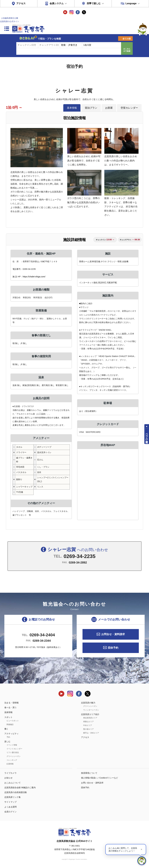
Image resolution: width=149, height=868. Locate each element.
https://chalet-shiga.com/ (34, 277)
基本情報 (72, 108)
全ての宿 (127, 39)
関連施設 (10, 724)
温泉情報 (8, 712)
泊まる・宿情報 (11, 703)
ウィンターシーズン (91, 710)
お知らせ (8, 778)
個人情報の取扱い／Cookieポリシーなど (100, 778)
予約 (8, 737)
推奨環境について (89, 773)
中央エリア (88, 725)
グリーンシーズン (14, 756)
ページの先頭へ (147, 437)
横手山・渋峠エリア (91, 733)
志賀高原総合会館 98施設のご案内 (20, 788)
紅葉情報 (10, 764)
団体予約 (113, 648)
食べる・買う (10, 707)
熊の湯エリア (88, 729)
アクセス (21, 3)
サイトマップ (10, 802)
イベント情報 (12, 745)
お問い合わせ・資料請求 (92, 783)
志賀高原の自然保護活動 (16, 792)
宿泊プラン (91, 108)
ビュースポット (13, 721)
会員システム (57, 3)
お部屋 (109, 108)
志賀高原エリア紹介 (90, 714)
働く (6, 729)
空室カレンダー (129, 108)
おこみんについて (13, 783)
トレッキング (12, 760)
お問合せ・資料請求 (113, 634)
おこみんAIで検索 (127, 50)
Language (131, 3)
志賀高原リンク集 (13, 797)
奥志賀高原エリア (90, 718)
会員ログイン (10, 812)
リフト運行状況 (13, 753)
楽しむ (7, 741)
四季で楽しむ (94, 3)
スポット (8, 717)
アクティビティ (11, 734)
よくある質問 (10, 807)
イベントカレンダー (14, 749)
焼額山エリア (88, 722)
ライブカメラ (10, 773)
